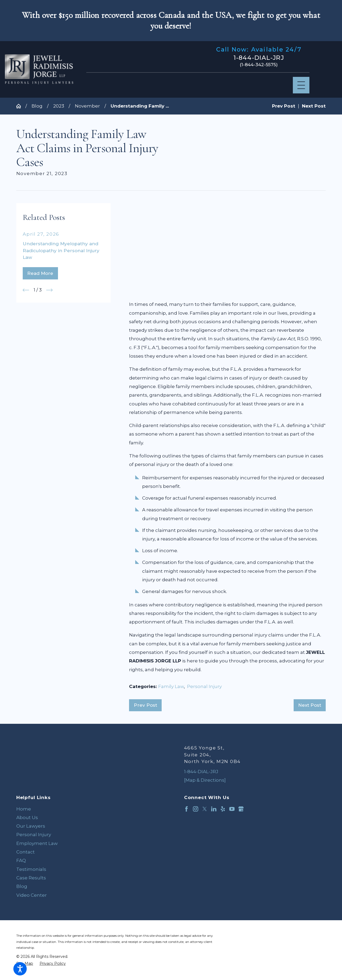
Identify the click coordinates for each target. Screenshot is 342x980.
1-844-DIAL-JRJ (259, 58)
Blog (37, 106)
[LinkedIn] (214, 809)
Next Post (310, 705)
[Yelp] (223, 809)
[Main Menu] (301, 85)
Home (24, 809)
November (87, 106)
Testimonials (31, 869)
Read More (40, 273)
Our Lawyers (31, 826)
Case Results (31, 878)
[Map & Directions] (205, 780)
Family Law (171, 686)
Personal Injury (204, 686)
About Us (27, 817)
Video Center (32, 895)
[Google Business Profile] (241, 809)
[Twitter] (205, 809)
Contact (26, 852)
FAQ (21, 860)
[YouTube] (232, 809)
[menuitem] (87, 809)
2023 (59, 106)
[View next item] (49, 290)
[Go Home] (21, 106)
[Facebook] (186, 809)
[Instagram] (196, 809)
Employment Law (37, 843)
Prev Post (145, 705)
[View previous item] (26, 290)
